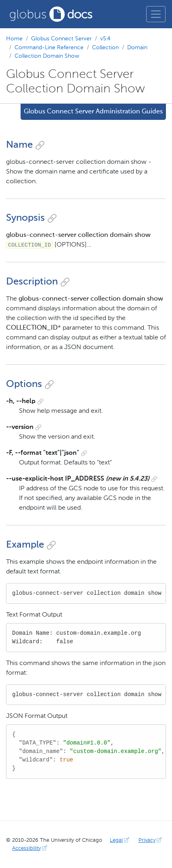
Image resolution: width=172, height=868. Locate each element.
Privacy (151, 840)
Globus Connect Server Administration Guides (93, 112)
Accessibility (30, 848)
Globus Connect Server (61, 39)
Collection (105, 48)
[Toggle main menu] (156, 14)
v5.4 (105, 39)
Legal (120, 840)
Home (14, 39)
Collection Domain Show (47, 56)
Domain (137, 48)
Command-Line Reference (49, 48)
